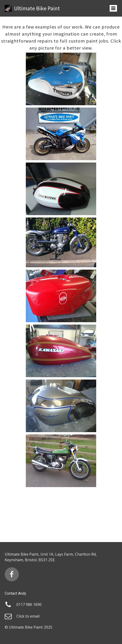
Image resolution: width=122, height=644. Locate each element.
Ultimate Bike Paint (37, 8)
